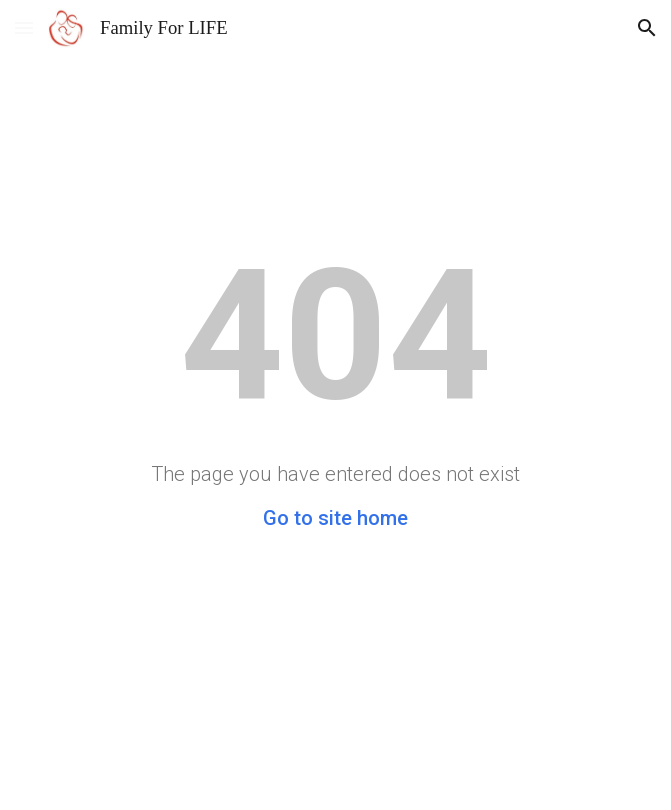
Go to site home (335, 518)
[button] (24, 27)
